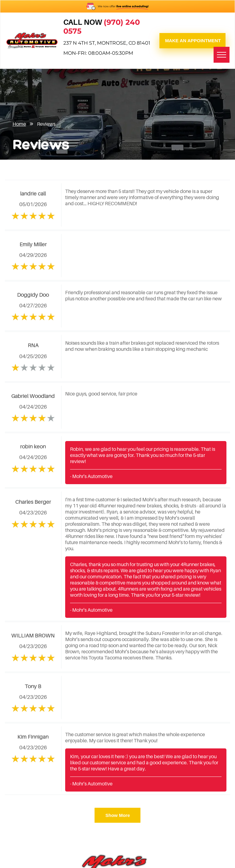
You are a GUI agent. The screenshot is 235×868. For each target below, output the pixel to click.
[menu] (222, 55)
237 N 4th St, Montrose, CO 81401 (107, 43)
